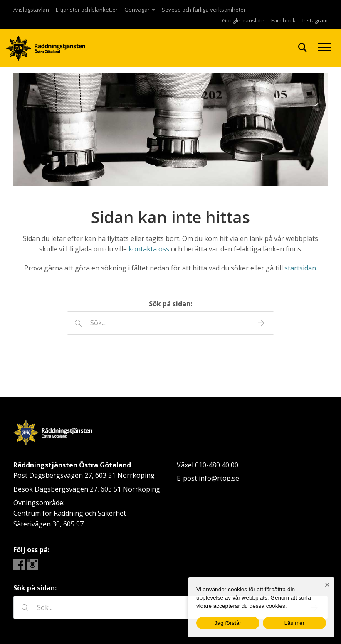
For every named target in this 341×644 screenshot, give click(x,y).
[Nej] (327, 585)
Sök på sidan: (170, 304)
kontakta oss (149, 249)
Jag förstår (228, 623)
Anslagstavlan (31, 10)
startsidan (300, 268)
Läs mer (295, 623)
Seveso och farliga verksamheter (204, 10)
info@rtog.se (219, 478)
